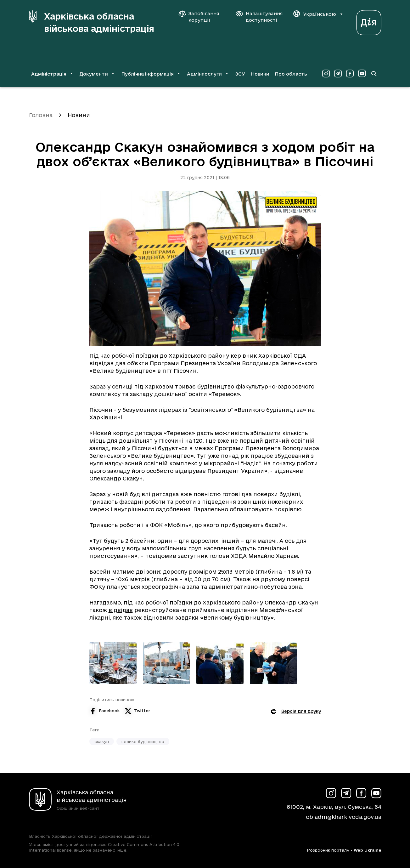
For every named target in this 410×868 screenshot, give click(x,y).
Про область (291, 74)
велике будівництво (143, 741)
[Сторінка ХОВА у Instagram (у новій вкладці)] (326, 74)
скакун (102, 741)
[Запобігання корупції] (202, 17)
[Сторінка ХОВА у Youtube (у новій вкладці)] (362, 74)
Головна (41, 115)
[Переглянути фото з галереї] (113, 663)
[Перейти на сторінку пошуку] (374, 74)
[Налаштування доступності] (259, 17)
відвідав (121, 610)
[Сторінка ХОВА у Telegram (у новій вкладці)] (338, 74)
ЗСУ (240, 74)
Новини (260, 74)
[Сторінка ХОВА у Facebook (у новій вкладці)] (350, 74)
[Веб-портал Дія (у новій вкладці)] (369, 21)
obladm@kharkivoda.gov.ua (344, 817)
